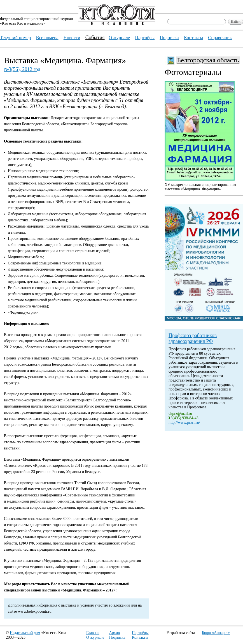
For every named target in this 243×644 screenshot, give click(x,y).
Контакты (140, 637)
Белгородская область (208, 60)
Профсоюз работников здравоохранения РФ (193, 338)
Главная (93, 633)
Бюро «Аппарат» (216, 633)
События (95, 37)
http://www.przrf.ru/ (184, 422)
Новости (72, 38)
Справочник (220, 38)
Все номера (47, 38)
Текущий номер (15, 38)
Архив (115, 633)
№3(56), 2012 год (22, 69)
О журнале (95, 637)
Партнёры (140, 633)
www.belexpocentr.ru (35, 611)
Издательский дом (25, 633)
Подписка (117, 637)
